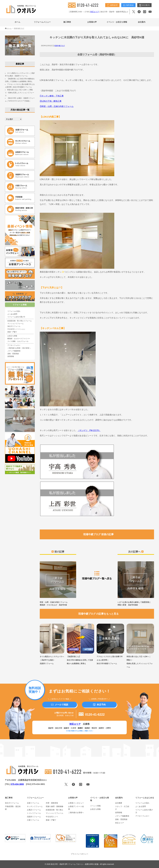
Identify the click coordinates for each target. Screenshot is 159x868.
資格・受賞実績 (13, 354)
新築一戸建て (12, 332)
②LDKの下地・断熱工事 (51, 101)
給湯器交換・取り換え (55, 810)
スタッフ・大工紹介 (122, 808)
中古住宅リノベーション (16, 329)
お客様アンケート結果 (76, 808)
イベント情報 (95, 806)
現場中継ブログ (60, 46)
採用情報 (11, 356)
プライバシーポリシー (79, 854)
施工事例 (67, 22)
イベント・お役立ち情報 (117, 22)
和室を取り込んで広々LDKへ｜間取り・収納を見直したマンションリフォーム (20, 93)
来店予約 (99, 705)
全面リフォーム (33, 803)
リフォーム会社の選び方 (16, 317)
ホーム (17, 22)
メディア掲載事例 (14, 351)
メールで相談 (60, 705)
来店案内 (144, 5)
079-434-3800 (17, 784)
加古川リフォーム (14, 326)
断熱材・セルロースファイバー (19, 339)
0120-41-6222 (92, 714)
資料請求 (112, 5)
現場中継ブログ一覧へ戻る (97, 575)
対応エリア (95, 12)
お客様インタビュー (76, 803)
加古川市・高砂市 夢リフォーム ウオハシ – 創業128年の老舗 (75, 864)
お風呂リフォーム (34, 810)
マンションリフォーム (16, 324)
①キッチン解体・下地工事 (52, 96)
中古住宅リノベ (52, 817)
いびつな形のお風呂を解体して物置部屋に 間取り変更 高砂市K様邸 (136, 583)
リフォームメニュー (42, 22)
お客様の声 (92, 22)
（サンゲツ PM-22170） (89, 430)
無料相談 (128, 5)
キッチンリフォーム (35, 806)
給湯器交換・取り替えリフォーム (20, 321)
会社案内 (142, 22)
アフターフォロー (14, 345)
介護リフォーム (33, 820)
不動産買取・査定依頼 (13, 808)
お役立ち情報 (12, 336)
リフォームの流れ (14, 311)
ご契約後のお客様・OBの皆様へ (19, 348)
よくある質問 (12, 314)
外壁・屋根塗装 (52, 803)
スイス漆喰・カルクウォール (18, 341)
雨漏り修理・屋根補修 (55, 806)
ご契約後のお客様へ (76, 813)
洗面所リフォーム (34, 817)
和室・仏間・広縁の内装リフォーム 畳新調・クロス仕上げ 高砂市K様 (58, 583)
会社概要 (119, 803)
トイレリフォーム (34, 813)
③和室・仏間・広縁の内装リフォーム (57, 106)
